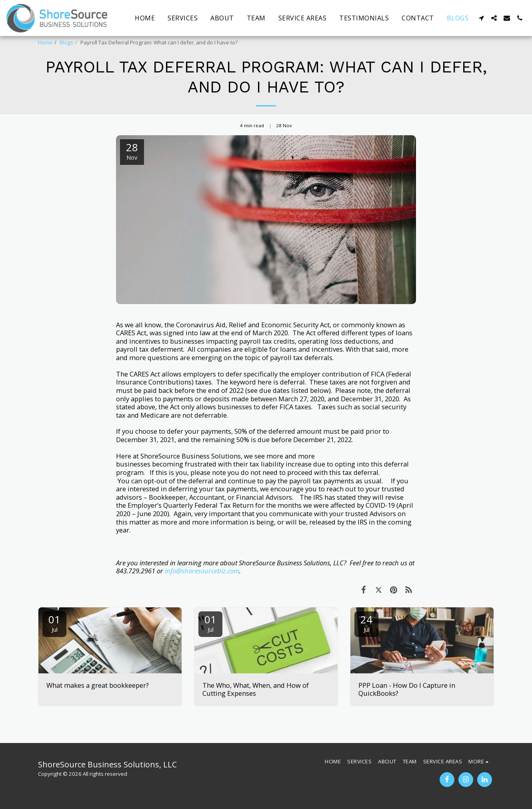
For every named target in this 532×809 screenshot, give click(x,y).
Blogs (66, 42)
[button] (481, 18)
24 (366, 623)
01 (54, 623)
